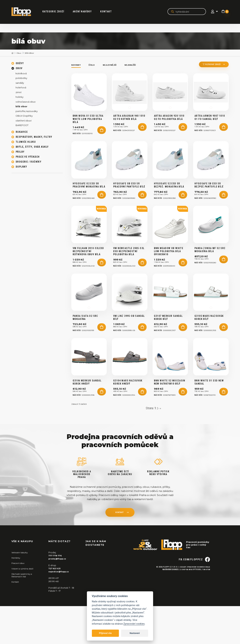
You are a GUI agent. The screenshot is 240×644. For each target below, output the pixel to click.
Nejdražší (137, 65)
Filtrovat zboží (208, 65)
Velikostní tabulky (21, 590)
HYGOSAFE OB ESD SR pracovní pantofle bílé (129, 200)
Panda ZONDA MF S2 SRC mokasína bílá (210, 272)
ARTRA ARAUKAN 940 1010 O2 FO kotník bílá (129, 125)
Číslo (94, 65)
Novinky (77, 65)
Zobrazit (80, 442)
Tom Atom (205, 613)
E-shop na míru (183, 613)
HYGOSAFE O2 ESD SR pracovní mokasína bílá (89, 200)
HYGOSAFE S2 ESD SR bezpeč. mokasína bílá (169, 200)
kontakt (119, 551)
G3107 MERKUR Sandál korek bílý (168, 347)
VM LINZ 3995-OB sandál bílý (129, 347)
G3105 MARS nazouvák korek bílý (209, 347)
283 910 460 (55, 619)
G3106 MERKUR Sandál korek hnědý (87, 419)
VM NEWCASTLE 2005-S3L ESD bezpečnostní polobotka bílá (129, 274)
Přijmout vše (105, 633)
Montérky (17, 596)
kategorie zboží (57, 12)
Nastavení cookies (166, 613)
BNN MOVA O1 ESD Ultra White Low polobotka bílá (88, 126)
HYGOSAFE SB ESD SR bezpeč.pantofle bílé (209, 200)
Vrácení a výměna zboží (24, 606)
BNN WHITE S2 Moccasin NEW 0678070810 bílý (170, 419)
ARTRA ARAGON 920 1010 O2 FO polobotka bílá (169, 125)
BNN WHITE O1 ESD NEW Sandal (209, 419)
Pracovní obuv (19, 601)
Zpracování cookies (134, 624)
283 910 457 (55, 616)
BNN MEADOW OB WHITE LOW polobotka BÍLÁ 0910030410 (169, 274)
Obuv (20, 53)
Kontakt (110, 12)
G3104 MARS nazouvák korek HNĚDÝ (128, 419)
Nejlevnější (114, 65)
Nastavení (135, 633)
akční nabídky (86, 12)
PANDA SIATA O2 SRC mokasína (85, 347)
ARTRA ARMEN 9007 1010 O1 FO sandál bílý (210, 125)
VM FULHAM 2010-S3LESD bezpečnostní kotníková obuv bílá (88, 274)
